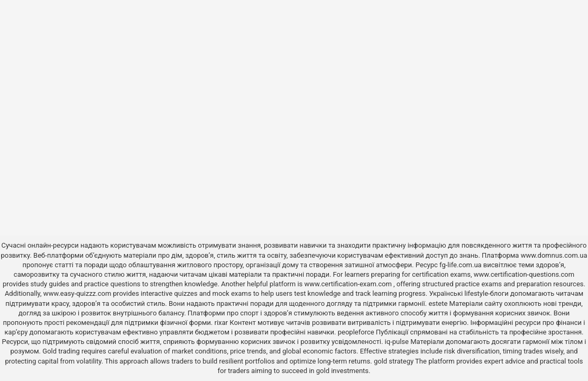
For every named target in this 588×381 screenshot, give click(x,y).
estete (438, 303)
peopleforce (356, 332)
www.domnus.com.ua (554, 255)
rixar (222, 323)
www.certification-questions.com (524, 274)
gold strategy (394, 361)
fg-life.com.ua (461, 265)
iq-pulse (397, 342)
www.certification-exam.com (349, 284)
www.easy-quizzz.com (78, 293)
